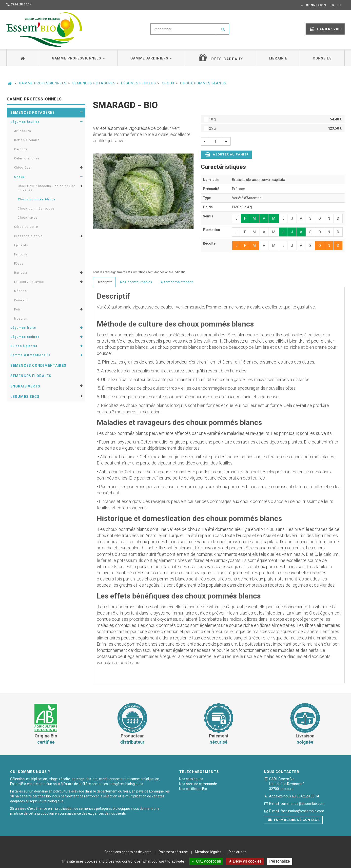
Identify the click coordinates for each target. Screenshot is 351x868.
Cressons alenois (28, 236)
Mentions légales (208, 852)
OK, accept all (206, 861)
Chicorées (22, 168)
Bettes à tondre (27, 140)
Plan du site (238, 852)
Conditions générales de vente (128, 852)
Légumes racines (25, 337)
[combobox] (184, 29)
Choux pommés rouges (36, 209)
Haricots (21, 273)
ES (339, 5)
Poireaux (21, 300)
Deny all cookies (245, 861)
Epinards (21, 245)
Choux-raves (28, 218)
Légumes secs (25, 397)
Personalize (280, 861)
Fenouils (21, 254)
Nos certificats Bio (193, 789)
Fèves (19, 264)
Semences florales (31, 376)
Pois (18, 309)
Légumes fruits (23, 328)
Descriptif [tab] (104, 282)
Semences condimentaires (38, 366)
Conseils (322, 58)
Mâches (20, 291)
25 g (273, 128)
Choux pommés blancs (203, 83)
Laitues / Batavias (29, 282)
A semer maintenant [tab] (177, 282)
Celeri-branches (27, 158)
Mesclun (21, 319)
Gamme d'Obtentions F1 (30, 355)
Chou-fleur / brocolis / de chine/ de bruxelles (47, 188)
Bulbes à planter (24, 346)
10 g (273, 119)
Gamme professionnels (78, 58)
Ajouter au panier (227, 154)
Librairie (278, 58)
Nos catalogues (191, 779)
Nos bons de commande (198, 784)
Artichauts (23, 131)
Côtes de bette (26, 227)
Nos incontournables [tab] (136, 282)
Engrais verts (25, 386)
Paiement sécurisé (173, 852)
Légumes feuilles (139, 83)
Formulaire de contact (294, 820)
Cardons (21, 149)
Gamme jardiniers (151, 58)
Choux (168, 83)
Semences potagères (94, 83)
